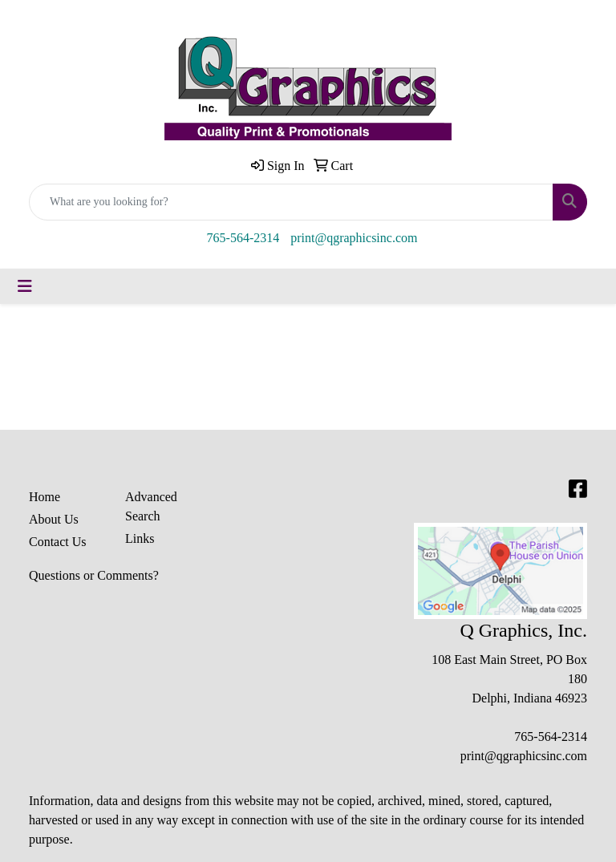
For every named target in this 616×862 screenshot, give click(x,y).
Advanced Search (151, 506)
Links (140, 538)
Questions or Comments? (94, 575)
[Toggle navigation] (25, 286)
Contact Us (58, 542)
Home (45, 497)
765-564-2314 (243, 238)
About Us (54, 519)
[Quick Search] (291, 202)
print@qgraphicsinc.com (354, 238)
